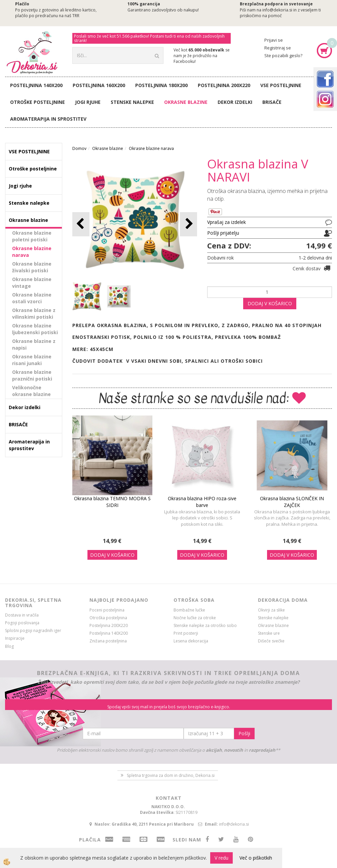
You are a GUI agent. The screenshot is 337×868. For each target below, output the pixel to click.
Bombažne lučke (189, 610)
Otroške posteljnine (38, 102)
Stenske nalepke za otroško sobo (205, 625)
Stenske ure (269, 633)
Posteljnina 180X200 (161, 85)
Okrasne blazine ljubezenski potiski (35, 329)
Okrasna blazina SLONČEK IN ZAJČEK (292, 502)
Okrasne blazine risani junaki (32, 360)
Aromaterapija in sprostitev (48, 119)
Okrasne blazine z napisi (34, 344)
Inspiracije (15, 638)
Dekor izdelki (235, 102)
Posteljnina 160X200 (99, 85)
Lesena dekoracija (191, 641)
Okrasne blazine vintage (32, 283)
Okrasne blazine (186, 102)
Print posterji (186, 633)
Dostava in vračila (22, 615)
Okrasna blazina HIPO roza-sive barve (202, 502)
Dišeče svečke (271, 641)
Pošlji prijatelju (223, 233)
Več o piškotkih (256, 858)
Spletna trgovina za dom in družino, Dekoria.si (171, 775)
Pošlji (244, 733)
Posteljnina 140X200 (36, 85)
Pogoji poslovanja (22, 623)
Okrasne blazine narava (32, 252)
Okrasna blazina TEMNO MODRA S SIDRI (112, 502)
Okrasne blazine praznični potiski (32, 375)
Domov (79, 148)
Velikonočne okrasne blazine (31, 391)
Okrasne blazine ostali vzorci (32, 298)
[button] (189, 224)
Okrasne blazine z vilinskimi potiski (34, 313)
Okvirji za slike (271, 610)
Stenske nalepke (132, 102)
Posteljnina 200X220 (224, 85)
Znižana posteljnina (108, 641)
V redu (221, 858)
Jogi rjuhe (88, 102)
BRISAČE (272, 102)
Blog (9, 646)
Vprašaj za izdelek (227, 222)
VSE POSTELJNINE (281, 85)
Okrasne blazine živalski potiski (32, 267)
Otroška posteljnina (108, 618)
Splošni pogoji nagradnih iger (33, 630)
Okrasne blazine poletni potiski (32, 236)
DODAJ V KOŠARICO (270, 303)
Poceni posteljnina (107, 610)
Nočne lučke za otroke (195, 618)
